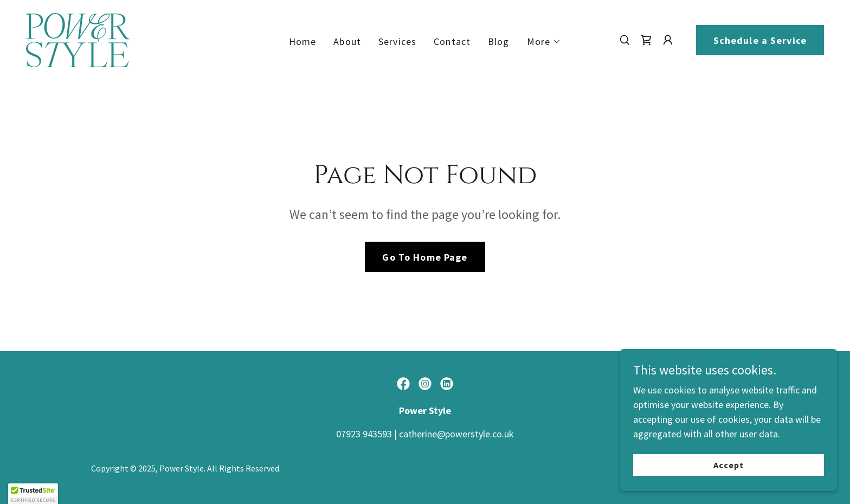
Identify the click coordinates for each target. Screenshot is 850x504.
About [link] (347, 41)
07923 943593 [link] (364, 434)
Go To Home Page (425, 257)
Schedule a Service (760, 40)
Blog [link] (499, 41)
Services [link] (397, 41)
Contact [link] (452, 41)
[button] (544, 42)
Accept (729, 480)
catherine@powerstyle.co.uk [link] (456, 434)
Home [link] (303, 41)
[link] (78, 39)
